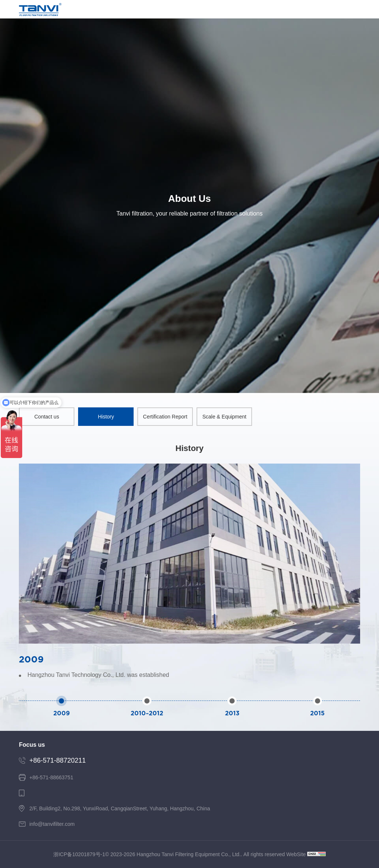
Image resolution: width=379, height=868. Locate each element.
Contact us (47, 417)
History (106, 417)
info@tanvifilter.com (52, 824)
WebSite (296, 854)
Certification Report (165, 417)
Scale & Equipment (224, 417)
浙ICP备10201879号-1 (79, 854)
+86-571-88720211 (58, 760)
